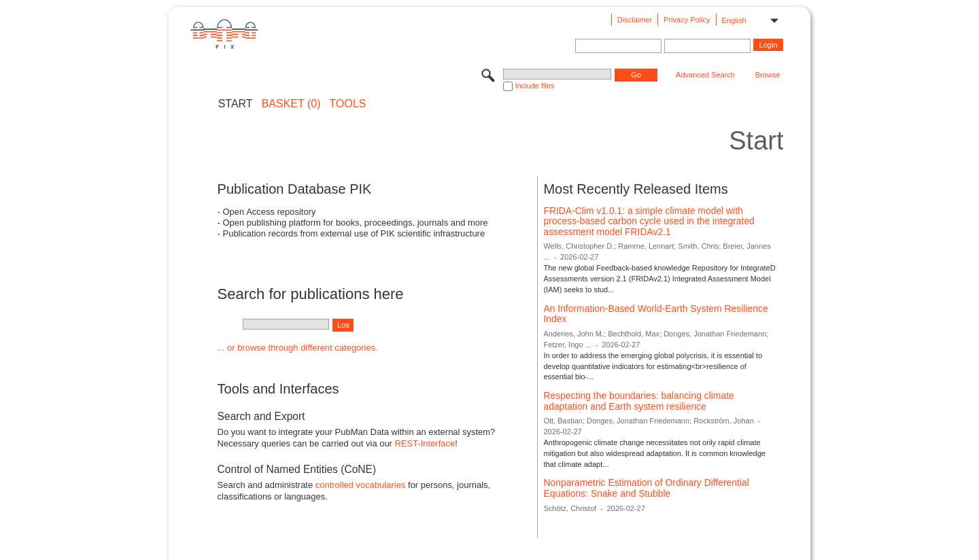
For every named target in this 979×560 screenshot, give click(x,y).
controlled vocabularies (361, 485)
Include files (534, 86)
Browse (768, 75)
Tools (348, 104)
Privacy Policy (687, 20)
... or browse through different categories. (298, 348)
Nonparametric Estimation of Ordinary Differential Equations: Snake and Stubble (646, 488)
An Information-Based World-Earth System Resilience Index (655, 314)
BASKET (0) (291, 104)
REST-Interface (425, 443)
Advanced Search (705, 75)
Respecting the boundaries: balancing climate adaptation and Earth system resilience (638, 401)
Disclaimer (635, 20)
